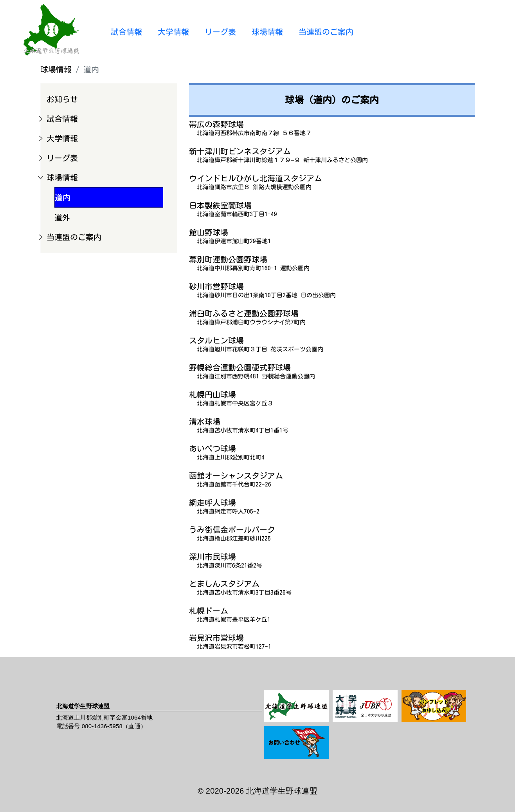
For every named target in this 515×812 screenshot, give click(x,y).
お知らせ (62, 99)
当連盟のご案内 (326, 32)
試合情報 (126, 32)
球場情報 (267, 32)
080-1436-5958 (102, 726)
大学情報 (173, 32)
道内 (63, 197)
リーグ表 (220, 32)
